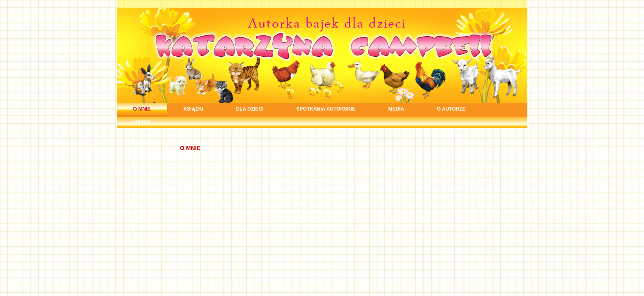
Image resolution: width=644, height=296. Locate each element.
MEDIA (396, 109)
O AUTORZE (451, 109)
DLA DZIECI (250, 109)
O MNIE (142, 109)
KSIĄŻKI (193, 109)
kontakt (142, 122)
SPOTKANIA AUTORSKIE (326, 109)
